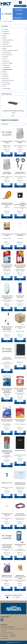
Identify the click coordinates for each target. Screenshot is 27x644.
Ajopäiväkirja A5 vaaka (7, 483)
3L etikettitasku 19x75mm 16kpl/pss (7, 142)
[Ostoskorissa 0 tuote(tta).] (23, 6)
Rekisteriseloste (10, 642)
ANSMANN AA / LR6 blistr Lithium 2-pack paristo (7, 576)
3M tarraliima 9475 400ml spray (20, 297)
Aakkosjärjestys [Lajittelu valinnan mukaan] (5, 124)
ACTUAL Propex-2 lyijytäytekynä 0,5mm (7, 358)
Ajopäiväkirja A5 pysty (20, 451)
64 (14, 597)
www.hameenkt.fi (4, 638)
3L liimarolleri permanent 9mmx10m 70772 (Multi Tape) (7, 204)
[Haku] (16, 2)
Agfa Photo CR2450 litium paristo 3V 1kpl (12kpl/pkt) (20, 390)
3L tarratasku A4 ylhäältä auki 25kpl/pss (20, 235)
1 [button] (13, 115)
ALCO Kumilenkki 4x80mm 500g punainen (20, 514)
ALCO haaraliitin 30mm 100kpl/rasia (7, 514)
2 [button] (14, 115)
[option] (13, 105)
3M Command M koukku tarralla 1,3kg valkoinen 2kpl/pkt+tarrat (20, 266)
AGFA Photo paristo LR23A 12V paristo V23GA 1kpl (7, 420)
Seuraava (18, 597)
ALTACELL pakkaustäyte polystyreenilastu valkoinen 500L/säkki (7, 546)
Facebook (2, 620)
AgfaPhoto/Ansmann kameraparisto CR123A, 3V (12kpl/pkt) (7, 452)
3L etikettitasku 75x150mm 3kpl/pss (7, 173)
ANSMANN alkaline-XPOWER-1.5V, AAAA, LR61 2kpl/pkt (20, 577)
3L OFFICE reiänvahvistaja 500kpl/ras (7, 235)
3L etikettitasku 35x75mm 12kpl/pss (20, 142)
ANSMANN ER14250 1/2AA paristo (20, 545)
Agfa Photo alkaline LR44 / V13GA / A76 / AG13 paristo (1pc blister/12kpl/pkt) (7, 391)
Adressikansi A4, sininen (20, 358)
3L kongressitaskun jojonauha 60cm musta (20, 173)
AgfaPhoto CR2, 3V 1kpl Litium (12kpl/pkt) (20, 420)
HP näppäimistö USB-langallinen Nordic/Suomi (13, 111)
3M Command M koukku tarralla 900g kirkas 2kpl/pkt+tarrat (7, 266)
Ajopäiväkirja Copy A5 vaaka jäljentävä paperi (20, 483)
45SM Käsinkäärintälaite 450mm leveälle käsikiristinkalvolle (7, 328)
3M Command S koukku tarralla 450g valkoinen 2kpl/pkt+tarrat (7, 297)
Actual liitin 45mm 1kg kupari (20, 328)
